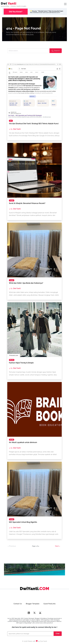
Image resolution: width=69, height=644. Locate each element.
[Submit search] (56, 51)
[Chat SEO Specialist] (31, 634)
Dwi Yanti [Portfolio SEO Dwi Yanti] (44, 641)
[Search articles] (28, 51)
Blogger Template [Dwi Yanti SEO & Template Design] (33, 604)
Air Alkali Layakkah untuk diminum (23, 442)
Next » (58, 546)
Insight (12, 200)
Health (12, 440)
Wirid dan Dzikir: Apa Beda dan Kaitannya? (26, 283)
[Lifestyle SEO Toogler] (65, 4)
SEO (11, 121)
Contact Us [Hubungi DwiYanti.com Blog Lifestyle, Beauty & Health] (18, 604)
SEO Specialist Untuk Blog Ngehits (23, 522)
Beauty (12, 360)
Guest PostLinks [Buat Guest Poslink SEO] (50, 604)
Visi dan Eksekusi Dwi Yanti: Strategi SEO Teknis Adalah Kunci (34, 124)
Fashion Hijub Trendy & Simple (21, 363)
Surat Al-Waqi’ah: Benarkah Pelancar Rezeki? (27, 203)
